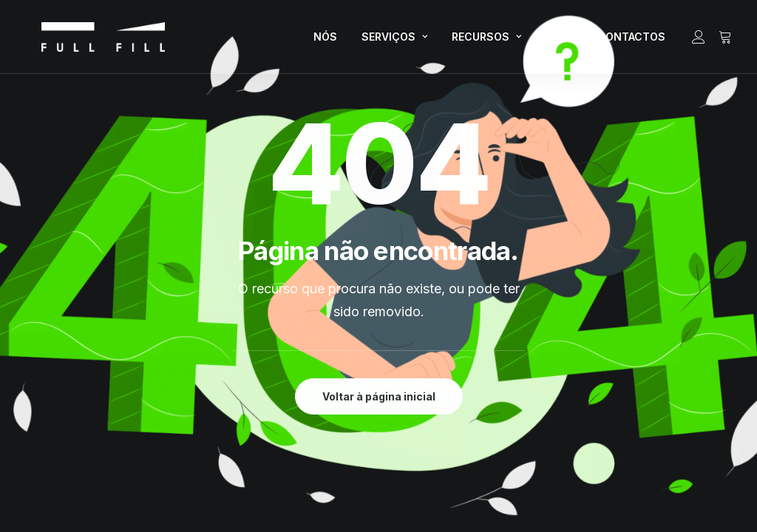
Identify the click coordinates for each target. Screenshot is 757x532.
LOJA (559, 41)
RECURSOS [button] (486, 41)
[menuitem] (325, 41)
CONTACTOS (631, 41)
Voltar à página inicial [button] (379, 396)
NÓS (325, 41)
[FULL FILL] (85, 41)
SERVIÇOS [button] (394, 41)
